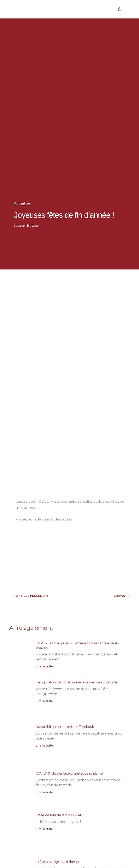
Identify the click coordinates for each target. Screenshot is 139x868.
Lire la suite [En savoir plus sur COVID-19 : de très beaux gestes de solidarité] (44, 792)
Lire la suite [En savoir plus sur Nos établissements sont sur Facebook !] (44, 746)
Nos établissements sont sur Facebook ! (65, 727)
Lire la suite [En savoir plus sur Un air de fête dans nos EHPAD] (44, 829)
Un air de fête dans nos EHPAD (59, 815)
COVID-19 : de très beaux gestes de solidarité (69, 773)
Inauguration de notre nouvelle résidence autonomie (77, 682)
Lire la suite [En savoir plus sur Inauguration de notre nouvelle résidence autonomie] (44, 701)
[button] (114, 9)
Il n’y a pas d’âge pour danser (58, 862)
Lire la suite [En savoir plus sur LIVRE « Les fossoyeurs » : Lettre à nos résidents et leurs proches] (44, 666)
